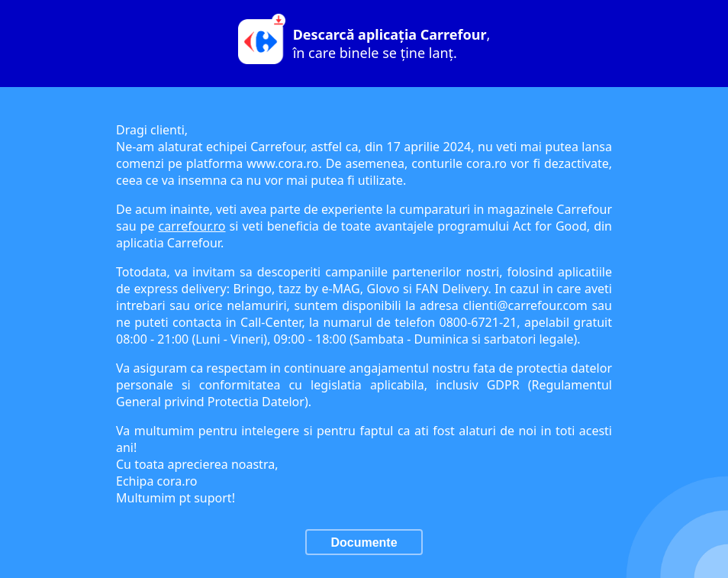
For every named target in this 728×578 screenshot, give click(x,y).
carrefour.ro (192, 226)
